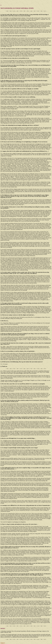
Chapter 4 (3, 643)
